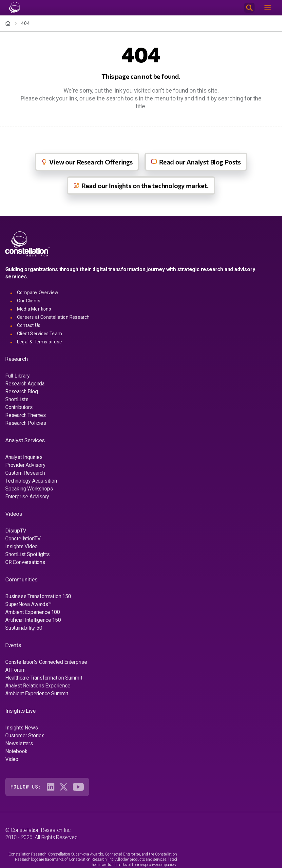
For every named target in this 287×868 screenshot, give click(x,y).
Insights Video (21, 546)
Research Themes (26, 415)
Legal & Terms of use (39, 342)
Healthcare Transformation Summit (44, 678)
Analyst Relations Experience (38, 686)
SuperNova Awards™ (28, 604)
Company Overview (38, 293)
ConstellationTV (23, 539)
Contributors (19, 407)
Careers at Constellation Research (53, 317)
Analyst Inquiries (24, 457)
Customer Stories (25, 736)
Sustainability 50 (24, 628)
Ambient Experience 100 (33, 612)
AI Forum (15, 670)
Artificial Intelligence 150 (33, 620)
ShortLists (17, 399)
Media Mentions (34, 309)
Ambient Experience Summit (37, 694)
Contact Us (29, 325)
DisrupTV (16, 531)
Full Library (18, 376)
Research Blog (21, 391)
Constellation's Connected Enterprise (46, 662)
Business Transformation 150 (38, 596)
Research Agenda (25, 384)
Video (12, 759)
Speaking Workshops (29, 489)
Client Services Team (39, 334)
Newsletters (19, 743)
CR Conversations (25, 562)
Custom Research (25, 473)
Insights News (21, 728)
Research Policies (26, 423)
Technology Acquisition (31, 481)
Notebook (16, 751)
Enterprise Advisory (27, 497)
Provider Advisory (25, 465)
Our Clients (29, 301)
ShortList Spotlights (28, 554)
